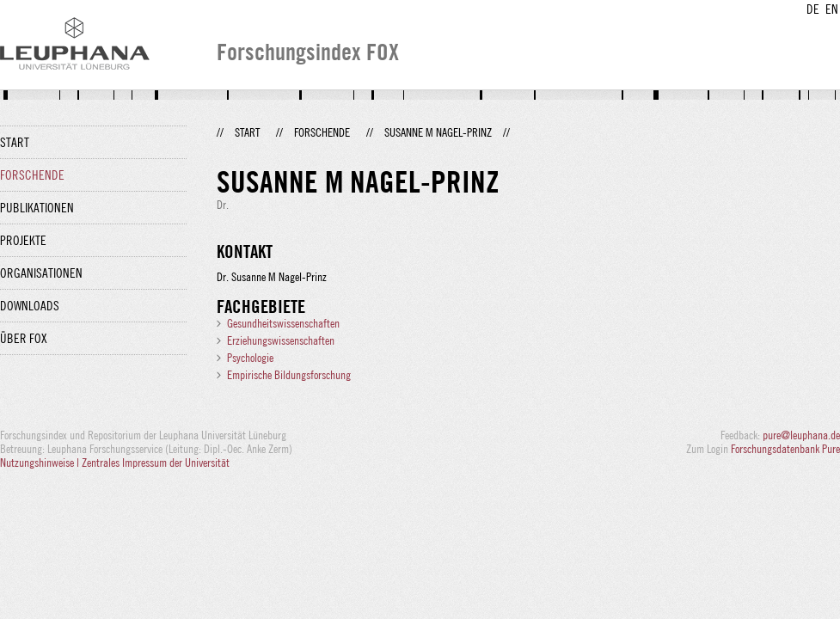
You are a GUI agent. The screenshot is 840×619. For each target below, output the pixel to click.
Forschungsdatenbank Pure (785, 449)
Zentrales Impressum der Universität (156, 463)
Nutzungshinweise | (41, 463)
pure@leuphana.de (801, 435)
